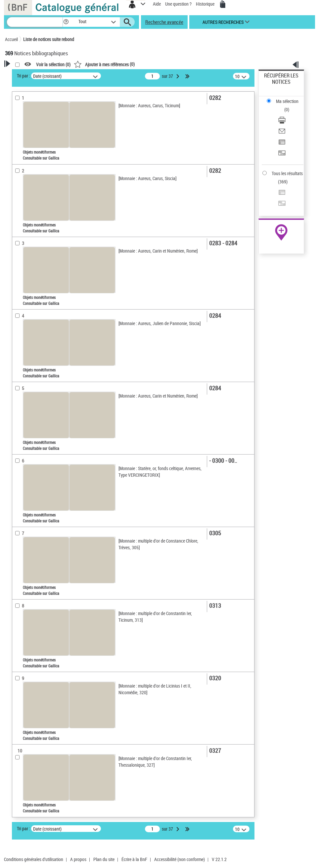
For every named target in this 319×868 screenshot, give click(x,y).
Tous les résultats (287, 173)
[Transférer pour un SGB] (282, 155)
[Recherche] (35, 22)
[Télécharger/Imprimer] (282, 122)
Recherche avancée (164, 22)
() (104, 64)
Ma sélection (287, 101)
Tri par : (23, 76)
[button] (66, 22)
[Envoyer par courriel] (282, 133)
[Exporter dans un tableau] (282, 144)
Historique (206, 4)
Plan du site (104, 859)
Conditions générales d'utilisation (34, 859)
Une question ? (178, 4)
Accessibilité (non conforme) (180, 859)
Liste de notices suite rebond (49, 39)
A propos (78, 859)
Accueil (11, 39)
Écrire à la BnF (134, 859)
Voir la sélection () (53, 64)
